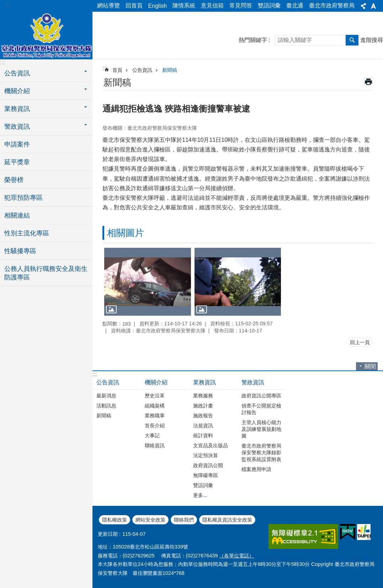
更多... (200, 495)
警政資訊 (253, 382)
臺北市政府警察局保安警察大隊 (46, 34)
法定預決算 (206, 455)
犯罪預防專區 (23, 198)
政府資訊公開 (208, 465)
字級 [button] (373, 6)
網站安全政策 (150, 520)
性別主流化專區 (27, 233)
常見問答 (241, 6)
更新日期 (108, 534)
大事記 (152, 435)
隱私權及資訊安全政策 (227, 520)
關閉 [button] (370, 366)
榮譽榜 (14, 180)
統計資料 (203, 435)
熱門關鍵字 (253, 40)
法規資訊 (203, 426)
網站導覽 (108, 6)
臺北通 (295, 6)
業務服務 (203, 396)
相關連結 (17, 215)
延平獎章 (17, 162)
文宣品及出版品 (211, 445)
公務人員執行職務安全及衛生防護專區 (46, 273)
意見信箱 (212, 6)
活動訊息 (106, 406)
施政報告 (203, 416)
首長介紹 (155, 426)
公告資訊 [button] (17, 73)
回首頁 (134, 6)
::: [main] (105, 68)
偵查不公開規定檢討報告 (261, 409)
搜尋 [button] (352, 40)
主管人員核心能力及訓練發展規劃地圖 (261, 429)
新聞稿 (170, 70)
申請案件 (17, 144)
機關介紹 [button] (17, 91)
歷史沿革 (155, 396)
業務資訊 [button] (17, 109)
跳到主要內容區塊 (4, 4)
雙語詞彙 (269, 6)
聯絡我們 (184, 520)
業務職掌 (155, 416)
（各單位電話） (236, 556)
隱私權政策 (115, 520)
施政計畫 (203, 406)
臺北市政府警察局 (332, 6)
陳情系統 (184, 6)
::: (8, 4)
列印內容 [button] (368, 82)
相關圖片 (126, 233)
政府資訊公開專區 (261, 396)
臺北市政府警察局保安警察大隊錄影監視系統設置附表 (261, 453)
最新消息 (106, 396)
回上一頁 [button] (360, 342)
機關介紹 (156, 382)
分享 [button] (363, 6)
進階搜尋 (372, 40)
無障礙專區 (206, 475)
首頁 (117, 70)
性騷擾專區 (20, 251)
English (158, 6)
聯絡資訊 (155, 445)
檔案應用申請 (256, 469)
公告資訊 (142, 70)
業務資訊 (204, 382)
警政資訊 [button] (17, 127)
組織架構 (155, 406)
